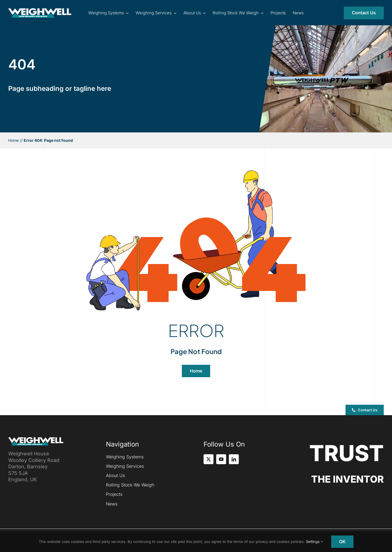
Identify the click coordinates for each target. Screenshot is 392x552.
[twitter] (209, 459)
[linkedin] (234, 459)
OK (342, 542)
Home (13, 140)
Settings (314, 542)
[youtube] (221, 459)
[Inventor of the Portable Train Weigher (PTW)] (40, 11)
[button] (365, 410)
